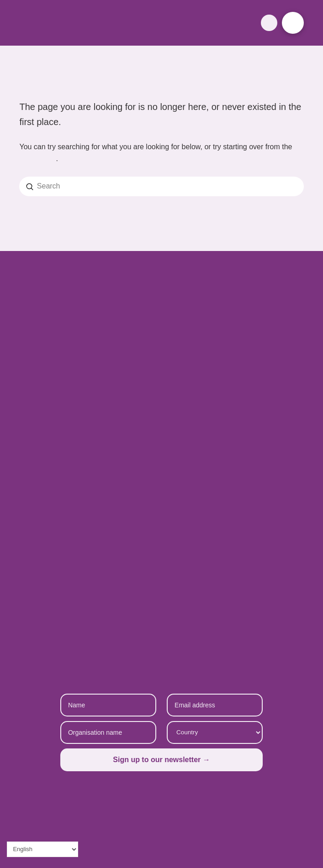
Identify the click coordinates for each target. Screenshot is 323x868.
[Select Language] (42, 849)
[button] (269, 23)
